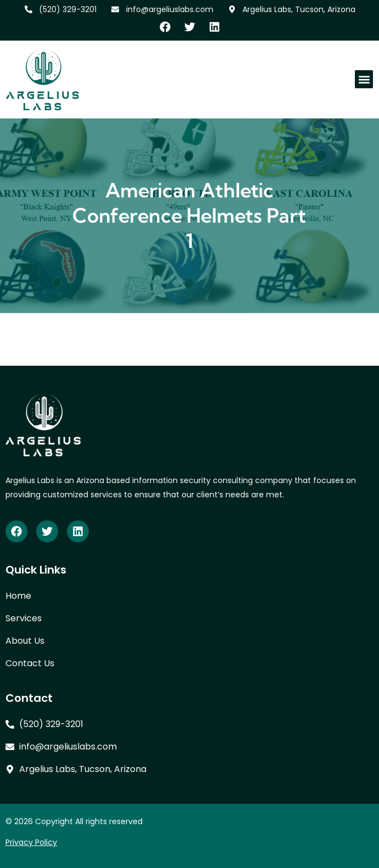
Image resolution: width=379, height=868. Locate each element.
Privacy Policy (31, 842)
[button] (364, 79)
